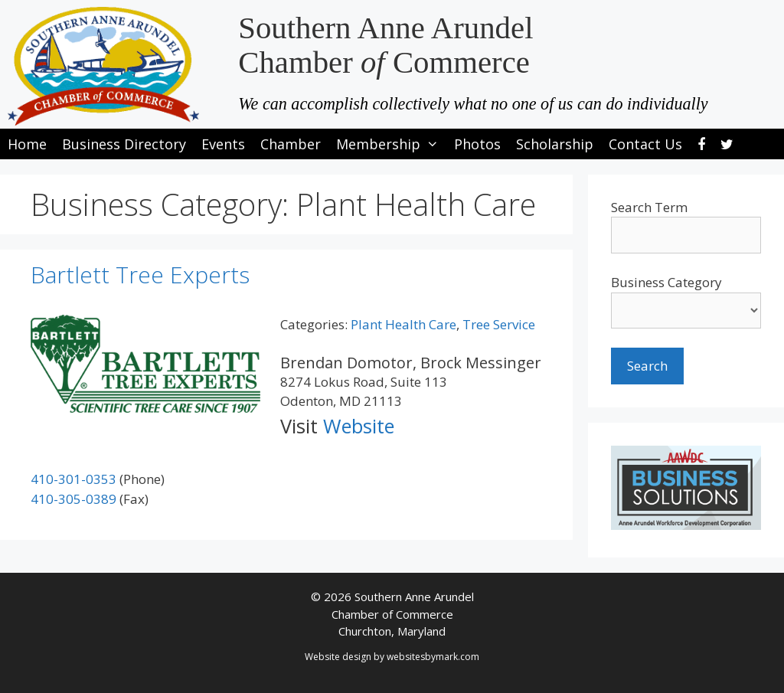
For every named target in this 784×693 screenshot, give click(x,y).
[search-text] (686, 235)
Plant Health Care (403, 324)
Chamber (291, 144)
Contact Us (645, 144)
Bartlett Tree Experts (140, 275)
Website (359, 426)
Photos (477, 144)
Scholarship (555, 144)
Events (223, 144)
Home (27, 144)
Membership (391, 144)
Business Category (666, 282)
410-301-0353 (73, 479)
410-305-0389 (73, 499)
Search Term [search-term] (649, 207)
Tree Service (499, 324)
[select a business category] (686, 311)
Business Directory (124, 144)
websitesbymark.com (433, 657)
